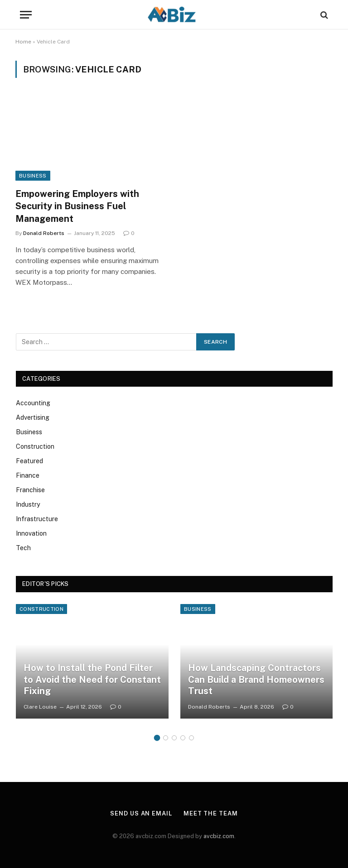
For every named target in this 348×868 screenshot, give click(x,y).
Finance (28, 475)
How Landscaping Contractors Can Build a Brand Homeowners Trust (256, 679)
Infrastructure (37, 519)
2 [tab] (166, 738)
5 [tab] (191, 738)
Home (23, 42)
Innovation (31, 533)
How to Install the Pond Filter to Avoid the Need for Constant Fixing (92, 679)
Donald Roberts (44, 233)
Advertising (33, 417)
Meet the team (211, 813)
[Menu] (26, 15)
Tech (23, 548)
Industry (28, 504)
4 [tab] (183, 738)
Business (33, 176)
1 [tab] (157, 738)
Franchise (30, 490)
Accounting (33, 403)
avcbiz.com (219, 836)
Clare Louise (40, 707)
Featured (29, 461)
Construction (35, 446)
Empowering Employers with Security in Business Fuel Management (77, 206)
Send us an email (141, 813)
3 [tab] (174, 738)
